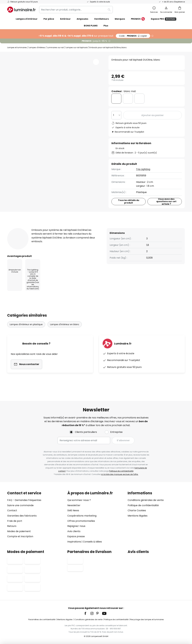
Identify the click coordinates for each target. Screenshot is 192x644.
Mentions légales (138, 516)
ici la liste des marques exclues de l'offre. (120, 474)
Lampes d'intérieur (37, 47)
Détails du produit (42, 228)
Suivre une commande (20, 505)
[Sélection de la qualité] (116, 115)
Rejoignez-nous (76, 526)
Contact (12, 510)
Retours (12, 526)
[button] (96, 62)
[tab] (14, 228)
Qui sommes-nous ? (79, 500)
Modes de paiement (19, 531)
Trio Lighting (143, 169)
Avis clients (74, 228)
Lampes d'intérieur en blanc (65, 330)
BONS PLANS (91, 26)
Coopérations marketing (82, 516)
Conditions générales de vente (146, 500)
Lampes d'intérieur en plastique (26, 330)
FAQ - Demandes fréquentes (24, 500)
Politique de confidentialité (121, 471)
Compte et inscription (20, 536)
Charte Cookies (137, 510)
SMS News (73, 510)
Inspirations (74, 542)
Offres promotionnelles (81, 521)
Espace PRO (164, 19)
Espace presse (76, 536)
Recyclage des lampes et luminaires (147, 619)
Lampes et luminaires (17, 47)
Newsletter (74, 505)
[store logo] (21, 10)
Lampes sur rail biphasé (76, 47)
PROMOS (138, 19)
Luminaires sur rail (55, 47)
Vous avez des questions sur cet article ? (166, 202)
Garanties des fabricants (22, 516)
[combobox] (76, 10)
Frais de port (15, 521)
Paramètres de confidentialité (42, 619)
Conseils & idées (92, 542)
